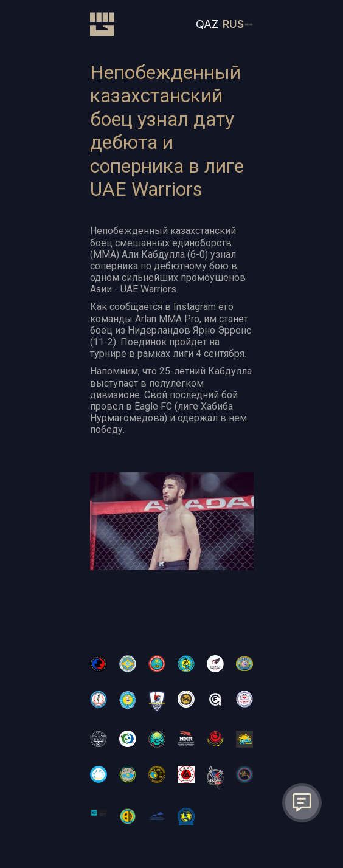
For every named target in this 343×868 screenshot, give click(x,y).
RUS (233, 24)
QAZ (207, 24)
